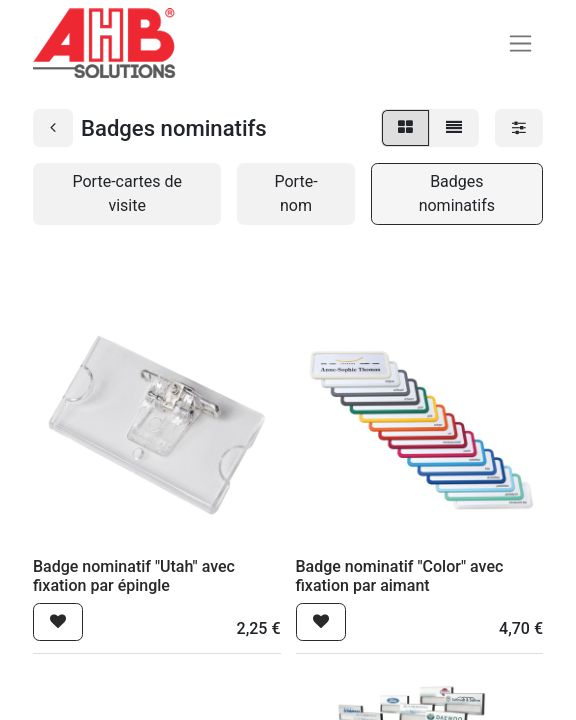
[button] (58, 622)
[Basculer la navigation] (520, 43)
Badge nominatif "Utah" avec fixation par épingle (134, 576)
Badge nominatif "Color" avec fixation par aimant (400, 576)
